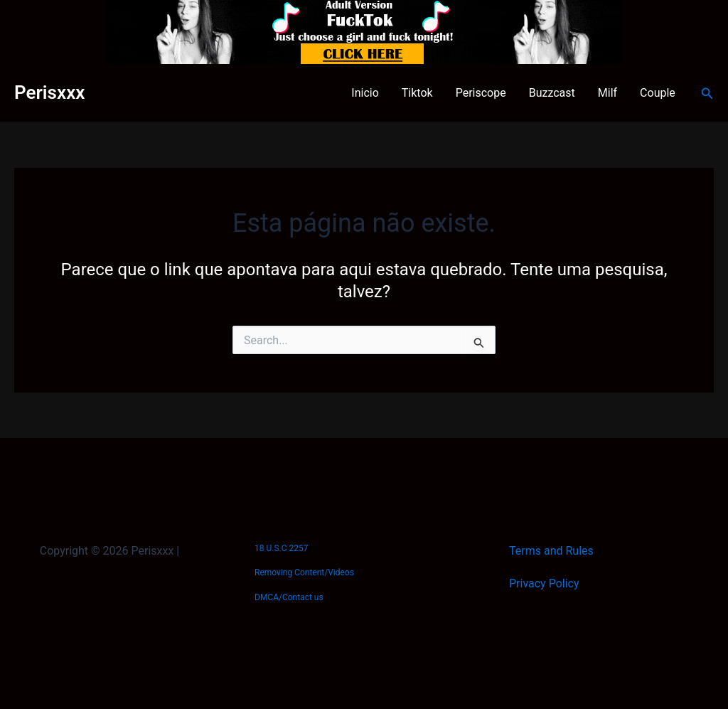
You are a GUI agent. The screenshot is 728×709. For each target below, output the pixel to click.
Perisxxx (49, 92)
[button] (707, 94)
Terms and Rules (551, 551)
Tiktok (417, 93)
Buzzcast (552, 93)
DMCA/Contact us (289, 597)
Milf (607, 93)
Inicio (365, 93)
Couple (658, 93)
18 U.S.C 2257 (281, 548)
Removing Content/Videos (304, 572)
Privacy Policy (544, 583)
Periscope (481, 93)
